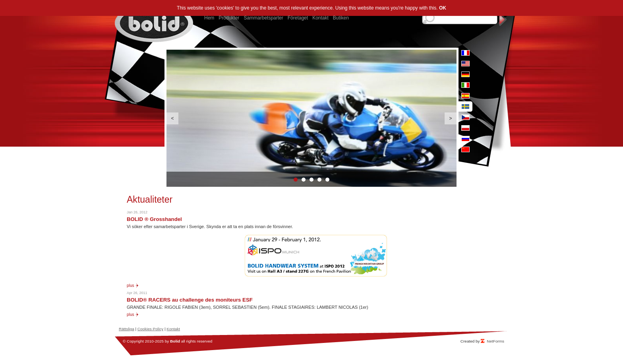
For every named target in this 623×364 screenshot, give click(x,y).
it (465, 85)
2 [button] (304, 180)
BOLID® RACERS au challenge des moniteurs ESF (190, 300)
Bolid (175, 341)
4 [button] (319, 180)
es (465, 96)
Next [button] (451, 118)
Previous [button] (172, 118)
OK (443, 8)
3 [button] (311, 180)
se (465, 106)
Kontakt (173, 329)
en (465, 64)
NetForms (495, 341)
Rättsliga (127, 329)
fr (465, 53)
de (465, 74)
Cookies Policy (150, 329)
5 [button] (327, 180)
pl (465, 128)
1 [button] (296, 180)
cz (465, 117)
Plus (131, 286)
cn (465, 149)
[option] (311, 118)
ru (465, 139)
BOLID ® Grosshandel (154, 219)
